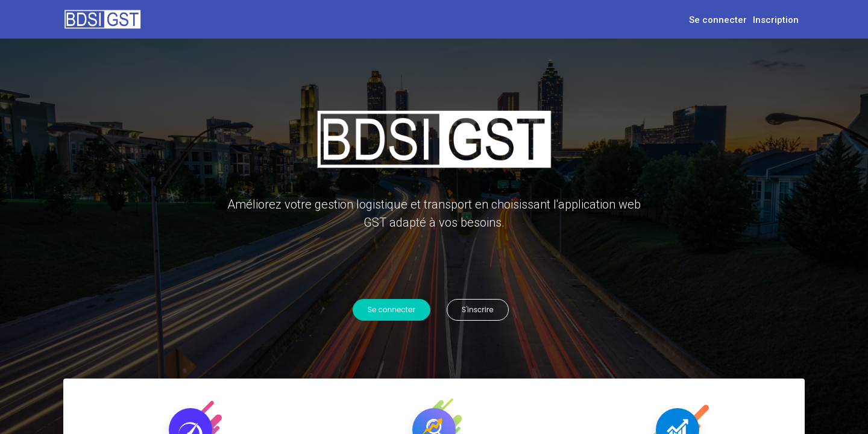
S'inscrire (480, 310)
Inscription (776, 20)
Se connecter (718, 20)
